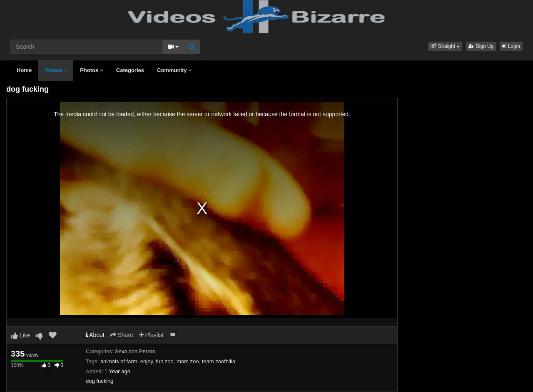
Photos (92, 70)
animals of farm (119, 361)
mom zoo (188, 361)
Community (174, 70)
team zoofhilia (219, 361)
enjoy (147, 361)
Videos (56, 70)
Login (511, 46)
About (95, 335)
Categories (130, 70)
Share (122, 335)
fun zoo (165, 361)
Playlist (151, 335)
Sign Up (481, 46)
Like (21, 335)
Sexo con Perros (135, 351)
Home (24, 70)
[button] (445, 46)
